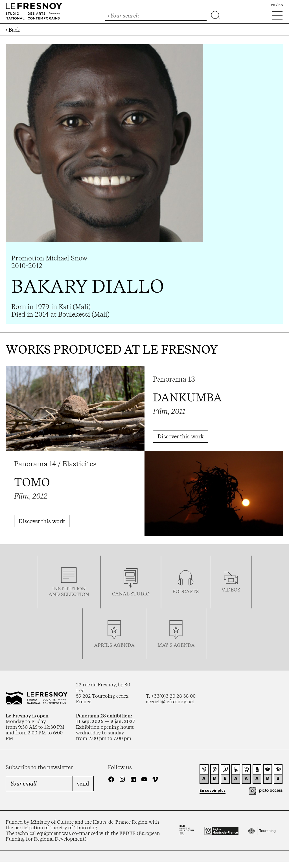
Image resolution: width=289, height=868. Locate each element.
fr (273, 5)
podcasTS (186, 591)
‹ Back (13, 30)
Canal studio (131, 594)
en (281, 5)
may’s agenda (176, 645)
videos (231, 590)
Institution (69, 589)
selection (75, 594)
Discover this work (181, 436)
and (55, 594)
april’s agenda (114, 645)
